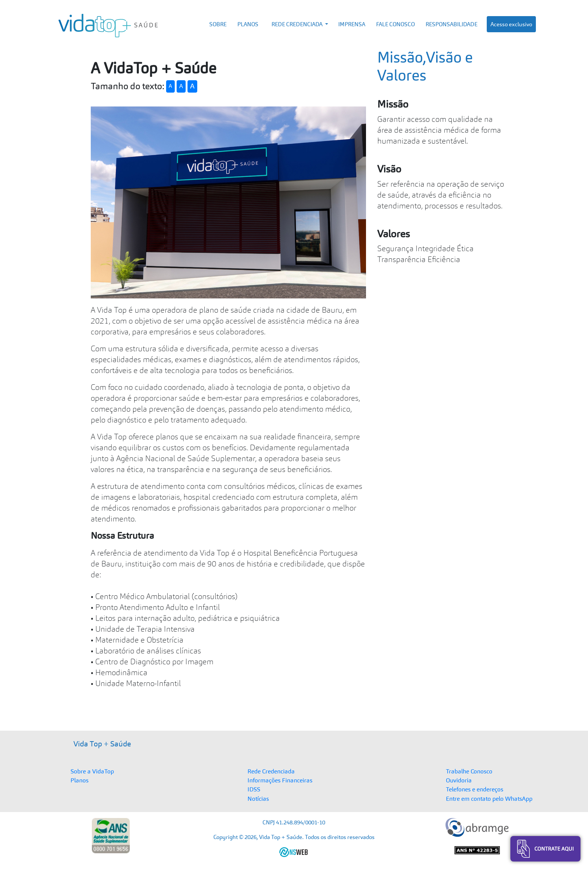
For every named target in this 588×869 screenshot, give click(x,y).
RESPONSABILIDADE (451, 24)
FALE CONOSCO (395, 24)
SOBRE (218, 24)
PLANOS (248, 24)
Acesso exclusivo (511, 24)
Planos (79, 780)
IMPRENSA (352, 24)
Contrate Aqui (545, 849)
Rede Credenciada (271, 771)
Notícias (258, 799)
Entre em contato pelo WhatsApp (489, 799)
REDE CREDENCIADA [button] (298, 24)
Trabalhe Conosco (469, 771)
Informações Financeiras (280, 780)
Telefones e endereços (475, 789)
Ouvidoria (459, 780)
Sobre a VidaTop (92, 771)
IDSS (254, 789)
